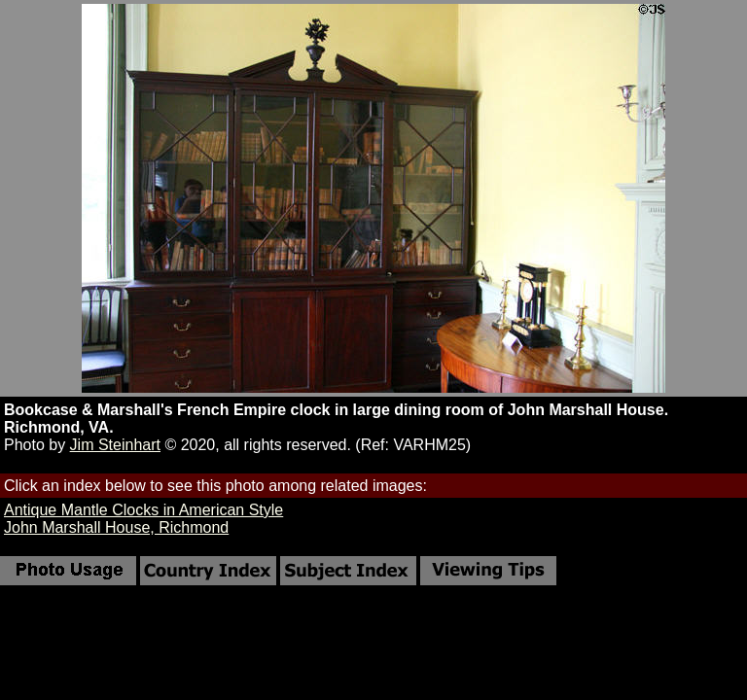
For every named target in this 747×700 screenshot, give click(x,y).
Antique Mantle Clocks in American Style (143, 510)
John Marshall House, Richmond (116, 527)
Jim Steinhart (115, 445)
